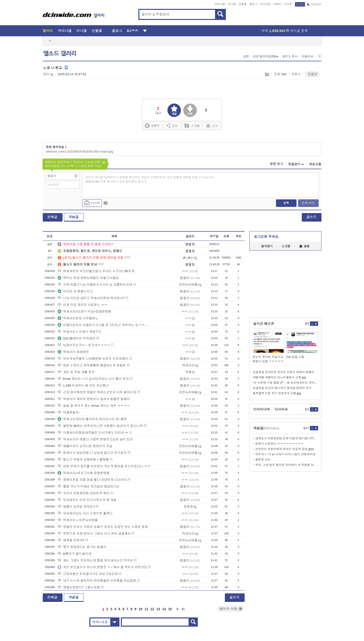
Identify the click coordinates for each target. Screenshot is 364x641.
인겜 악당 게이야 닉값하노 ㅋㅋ (82, 305)
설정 (246, 56)
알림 (304, 246)
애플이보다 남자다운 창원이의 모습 (85, 446)
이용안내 (307, 56)
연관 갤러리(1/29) (266, 56)
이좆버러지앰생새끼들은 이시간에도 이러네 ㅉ (93, 433)
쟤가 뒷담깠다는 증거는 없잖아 (82, 547)
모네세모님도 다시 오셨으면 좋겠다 (85, 513)
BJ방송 (133, 31)
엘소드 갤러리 (60, 54)
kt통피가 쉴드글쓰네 (74, 554)
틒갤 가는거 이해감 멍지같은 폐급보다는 (89, 486)
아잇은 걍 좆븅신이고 (75, 291)
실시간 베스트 (264, 324)
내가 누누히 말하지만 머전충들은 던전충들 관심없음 (97, 581)
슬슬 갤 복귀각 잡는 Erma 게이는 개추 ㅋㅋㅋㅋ (94, 406)
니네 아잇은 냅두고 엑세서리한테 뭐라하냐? (91, 298)
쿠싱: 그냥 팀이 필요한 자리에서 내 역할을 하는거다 (287, 465)
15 (170, 609)
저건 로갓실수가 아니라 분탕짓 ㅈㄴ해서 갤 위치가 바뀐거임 (102, 567)
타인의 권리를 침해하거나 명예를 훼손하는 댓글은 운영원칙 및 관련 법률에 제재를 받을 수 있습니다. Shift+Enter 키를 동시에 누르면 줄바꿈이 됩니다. (150, 179)
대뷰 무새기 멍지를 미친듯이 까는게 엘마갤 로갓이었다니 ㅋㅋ (104, 466)
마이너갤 (220, 4)
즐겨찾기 (267, 246)
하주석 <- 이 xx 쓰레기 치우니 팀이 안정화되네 (285, 454)
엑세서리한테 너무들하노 (78, 318)
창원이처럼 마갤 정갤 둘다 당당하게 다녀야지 (92, 480)
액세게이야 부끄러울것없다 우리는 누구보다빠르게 (96, 271)
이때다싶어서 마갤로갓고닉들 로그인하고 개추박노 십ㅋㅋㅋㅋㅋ (104, 325)
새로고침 (315, 164)
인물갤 (243, 4)
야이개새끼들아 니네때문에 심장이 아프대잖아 (93, 359)
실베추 (152, 126)
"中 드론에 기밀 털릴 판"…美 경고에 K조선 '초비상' (285, 383)
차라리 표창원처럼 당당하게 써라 (83, 493)
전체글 (52, 217)
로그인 (300, 4)
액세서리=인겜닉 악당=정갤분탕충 (84, 311)
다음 (178, 609)
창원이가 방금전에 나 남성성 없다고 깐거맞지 (92, 453)
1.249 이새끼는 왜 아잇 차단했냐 (83, 385)
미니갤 (232, 4)
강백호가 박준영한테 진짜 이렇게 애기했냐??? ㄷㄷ (287, 438)
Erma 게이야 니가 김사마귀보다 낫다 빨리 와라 (93, 379)
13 (158, 609)
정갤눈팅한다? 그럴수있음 (79, 587)
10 (141, 609)
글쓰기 (311, 217)
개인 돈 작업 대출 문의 (76, 372)
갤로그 (253, 4)
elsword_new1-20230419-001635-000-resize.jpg (80, 151)
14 (164, 609)
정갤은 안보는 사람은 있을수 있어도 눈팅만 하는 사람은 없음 (103, 527)
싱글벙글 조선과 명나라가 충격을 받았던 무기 (282, 388)
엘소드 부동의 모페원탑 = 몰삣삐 (83, 459)
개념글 (74, 217)
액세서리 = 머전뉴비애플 (78, 520)
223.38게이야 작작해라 (76, 338)
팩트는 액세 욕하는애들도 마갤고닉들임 (88, 278)
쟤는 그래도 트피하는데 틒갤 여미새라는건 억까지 (95, 560)
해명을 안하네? (71, 540)
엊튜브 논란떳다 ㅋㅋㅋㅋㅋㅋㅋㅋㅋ (279, 444)
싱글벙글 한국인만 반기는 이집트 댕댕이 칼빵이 (284, 372)
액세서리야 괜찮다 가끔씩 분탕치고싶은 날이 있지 (95, 439)
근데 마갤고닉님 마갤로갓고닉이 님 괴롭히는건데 (95, 285)
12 (152, 609)
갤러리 (48, 31)
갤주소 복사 (290, 56)
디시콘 (288, 4)
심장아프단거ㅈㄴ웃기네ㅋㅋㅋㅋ (84, 345)
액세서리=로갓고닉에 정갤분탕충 (83, 473)
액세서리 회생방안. (74, 352)
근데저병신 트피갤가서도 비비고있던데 (88, 574)
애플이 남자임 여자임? (76, 507)
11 (146, 609)
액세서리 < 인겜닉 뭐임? (77, 332)
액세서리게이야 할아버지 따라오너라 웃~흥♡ (92, 419)
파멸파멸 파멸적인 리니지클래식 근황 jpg (279, 377)
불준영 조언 (263, 460)
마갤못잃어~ (69, 412)
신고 (212, 125)
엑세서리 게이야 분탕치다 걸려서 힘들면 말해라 (94, 399)
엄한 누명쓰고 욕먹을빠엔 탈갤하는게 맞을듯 (92, 365)
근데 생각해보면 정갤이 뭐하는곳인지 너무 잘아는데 (97, 392)
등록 (286, 203)
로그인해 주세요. (267, 237)
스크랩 (267, 74)
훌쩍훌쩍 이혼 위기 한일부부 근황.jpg (277, 393)
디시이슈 (281, 409)
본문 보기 (277, 164)
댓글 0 (312, 74)
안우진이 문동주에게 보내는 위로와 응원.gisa (285, 449)
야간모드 (314, 4)
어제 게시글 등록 (285, 31)
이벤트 (277, 4)
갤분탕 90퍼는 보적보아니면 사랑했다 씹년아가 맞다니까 (100, 426)
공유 (172, 125)
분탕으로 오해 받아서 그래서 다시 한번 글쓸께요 (94, 533)
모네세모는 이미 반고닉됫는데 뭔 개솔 (87, 500)
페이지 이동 (231, 609)
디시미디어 (262, 409)
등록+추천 (308, 203)
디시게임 (265, 4)
